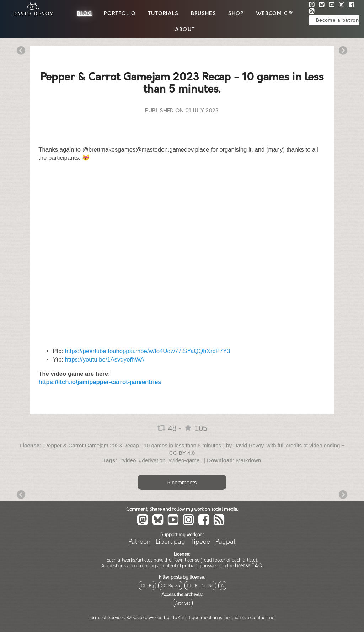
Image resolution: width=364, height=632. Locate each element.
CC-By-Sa (170, 586)
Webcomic (274, 14)
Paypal (226, 542)
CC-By (147, 586)
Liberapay (170, 542)
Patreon (139, 542)
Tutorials (163, 14)
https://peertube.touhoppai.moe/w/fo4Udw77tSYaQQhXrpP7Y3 (148, 351)
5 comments (182, 482)
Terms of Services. (107, 618)
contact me (263, 618)
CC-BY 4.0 (182, 453)
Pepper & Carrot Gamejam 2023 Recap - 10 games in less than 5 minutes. (133, 445)
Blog (85, 14)
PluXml (178, 618)
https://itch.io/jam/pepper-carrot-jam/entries (100, 382)
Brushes (204, 14)
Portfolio (120, 14)
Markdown (248, 460)
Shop (236, 14)
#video (128, 460)
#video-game (184, 460)
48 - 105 (182, 428)
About (185, 30)
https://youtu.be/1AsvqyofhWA (105, 360)
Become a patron (338, 20)
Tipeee (200, 542)
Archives (183, 603)
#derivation (152, 460)
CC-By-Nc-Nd (200, 586)
